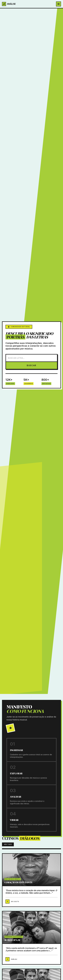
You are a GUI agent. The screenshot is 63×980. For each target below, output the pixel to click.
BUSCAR (31, 365)
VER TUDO (8, 844)
